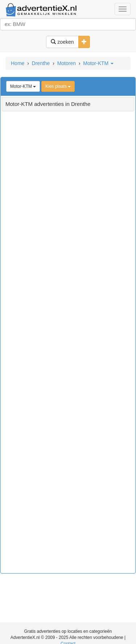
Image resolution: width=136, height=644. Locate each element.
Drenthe (41, 63)
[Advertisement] (68, 345)
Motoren (67, 63)
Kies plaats (58, 86)
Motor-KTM (98, 63)
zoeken (62, 42)
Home (18, 63)
